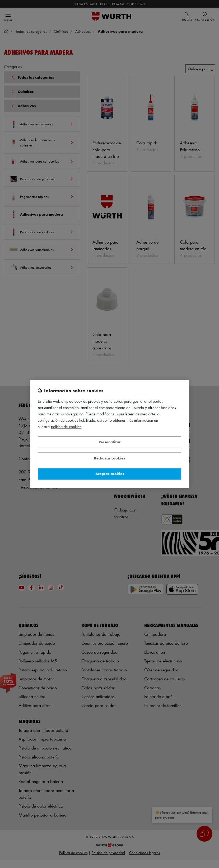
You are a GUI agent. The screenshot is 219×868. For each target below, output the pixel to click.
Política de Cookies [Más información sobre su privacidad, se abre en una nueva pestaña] (66, 427)
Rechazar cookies (109, 458)
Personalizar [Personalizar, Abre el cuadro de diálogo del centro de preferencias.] (110, 442)
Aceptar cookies (110, 474)
